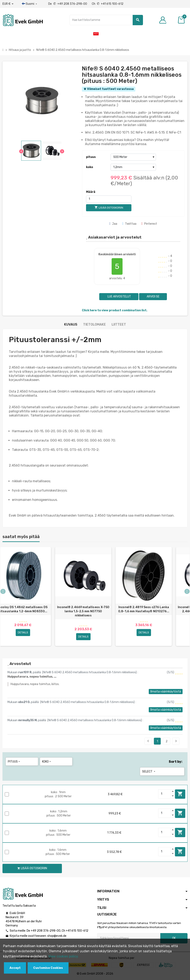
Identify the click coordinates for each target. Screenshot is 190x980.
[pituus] (133, 157)
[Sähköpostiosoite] (129, 938)
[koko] (133, 167)
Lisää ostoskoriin (180, 794)
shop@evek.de (57, 936)
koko (90, 167)
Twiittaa (129, 224)
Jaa (113, 224)
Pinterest (149, 224)
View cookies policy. (63, 956)
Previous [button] (3, 591)
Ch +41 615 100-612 (108, 4)
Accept (15, 968)
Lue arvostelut (119, 297)
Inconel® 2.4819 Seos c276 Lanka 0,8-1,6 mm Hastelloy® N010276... (144, 609)
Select (149, 772)
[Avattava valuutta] (8, 4)
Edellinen (148, 741)
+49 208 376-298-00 (46, 931)
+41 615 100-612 (77, 931)
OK (174, 938)
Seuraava (176, 741)
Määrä (91, 192)
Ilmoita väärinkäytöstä (166, 692)
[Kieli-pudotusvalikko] (30, 4)
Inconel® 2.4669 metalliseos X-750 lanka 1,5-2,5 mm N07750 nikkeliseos (83, 611)
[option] (83, 597)
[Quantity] (165, 794)
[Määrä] (109, 199)
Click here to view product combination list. (115, 310)
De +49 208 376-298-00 (68, 4)
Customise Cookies (48, 968)
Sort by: (176, 762)
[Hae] (106, 20)
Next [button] (187, 591)
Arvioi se (153, 297)
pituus (91, 157)
